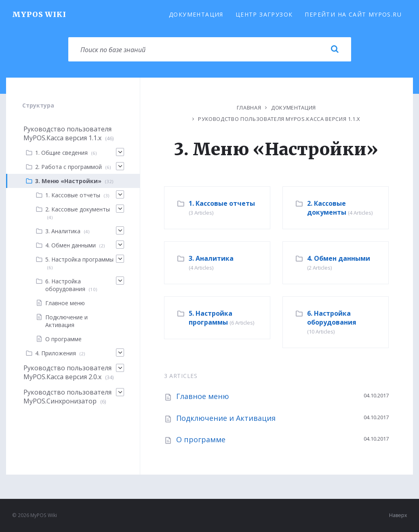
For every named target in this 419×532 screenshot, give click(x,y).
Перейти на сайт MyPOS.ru (353, 14)
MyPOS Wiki (39, 14)
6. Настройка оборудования (332, 318)
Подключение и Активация (226, 418)
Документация (196, 14)
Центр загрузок (264, 14)
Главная (249, 108)
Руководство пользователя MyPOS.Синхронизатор (67, 397)
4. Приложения (56, 353)
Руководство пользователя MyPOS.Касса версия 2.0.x (67, 372)
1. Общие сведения (61, 153)
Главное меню (203, 396)
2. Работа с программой (68, 167)
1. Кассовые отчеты (222, 203)
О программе (201, 439)
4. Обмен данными (339, 258)
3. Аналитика (211, 258)
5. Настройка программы (211, 318)
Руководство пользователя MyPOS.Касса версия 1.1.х (279, 119)
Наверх (398, 515)
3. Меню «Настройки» (68, 181)
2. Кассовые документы (327, 208)
